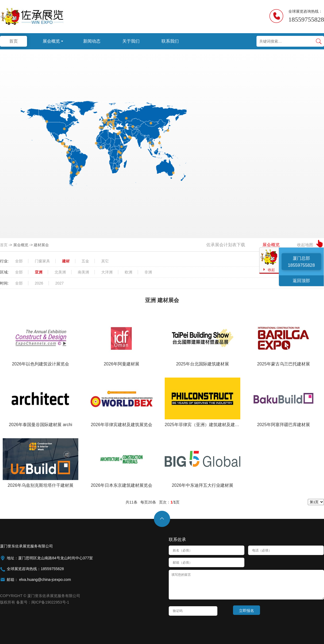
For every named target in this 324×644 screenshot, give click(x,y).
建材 (66, 261)
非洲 (148, 272)
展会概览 (271, 245)
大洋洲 (107, 272)
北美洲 (60, 272)
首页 (4, 245)
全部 (19, 261)
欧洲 (129, 272)
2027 (60, 283)
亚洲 (39, 272)
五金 (85, 261)
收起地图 (305, 245)
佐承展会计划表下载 (226, 245)
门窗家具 (42, 261)
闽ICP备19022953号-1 (50, 602)
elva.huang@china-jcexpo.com (45, 580)
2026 (39, 283)
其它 (105, 261)
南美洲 (83, 272)
